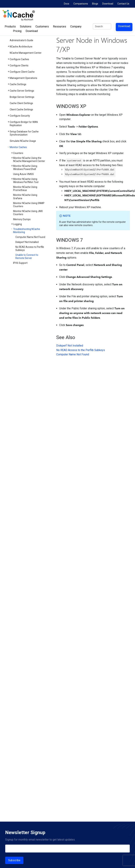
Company (76, 27)
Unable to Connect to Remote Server (27, 256)
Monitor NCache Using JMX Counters (28, 213)
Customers (42, 27)
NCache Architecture (21, 47)
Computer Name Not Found (30, 237)
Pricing (17, 31)
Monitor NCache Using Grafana (25, 197)
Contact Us (123, 4)
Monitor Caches (18, 147)
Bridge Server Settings (22, 97)
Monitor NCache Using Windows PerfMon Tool (26, 181)
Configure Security (20, 116)
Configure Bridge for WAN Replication (24, 124)
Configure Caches (19, 59)
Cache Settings (18, 84)
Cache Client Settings (21, 103)
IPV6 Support (20, 263)
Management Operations (23, 78)
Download (108, 4)
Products (10, 27)
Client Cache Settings (21, 109)
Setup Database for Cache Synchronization (24, 133)
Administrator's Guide (21, 40)
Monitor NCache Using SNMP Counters (29, 205)
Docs (67, 4)
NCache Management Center (26, 53)
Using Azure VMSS (23, 174)
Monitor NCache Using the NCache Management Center (29, 160)
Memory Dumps (22, 219)
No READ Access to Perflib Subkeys (30, 248)
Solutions (26, 27)
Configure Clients (19, 66)
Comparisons (81, 4)
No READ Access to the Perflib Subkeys (81, 350)
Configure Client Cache (22, 72)
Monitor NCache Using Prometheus (25, 189)
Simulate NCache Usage (23, 141)
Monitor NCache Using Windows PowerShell (25, 168)
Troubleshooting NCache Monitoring (27, 231)
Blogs (95, 4)
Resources (60, 27)
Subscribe (14, 860)
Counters (18, 153)
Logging (17, 224)
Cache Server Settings (22, 91)
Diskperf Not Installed (27, 242)
